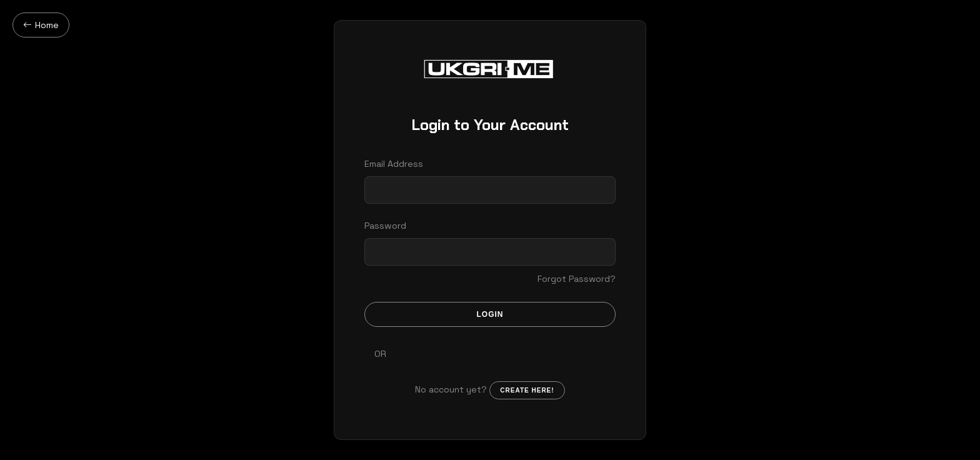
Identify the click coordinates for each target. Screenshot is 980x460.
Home (41, 25)
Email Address (394, 164)
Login (490, 314)
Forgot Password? (577, 279)
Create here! (527, 390)
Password (385, 226)
